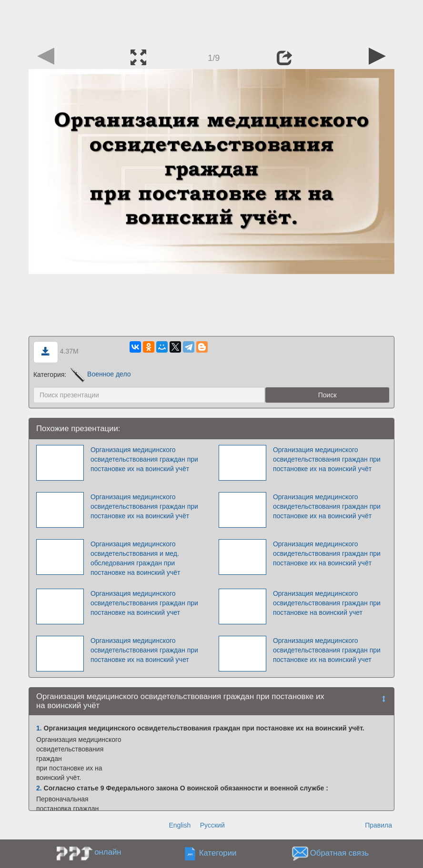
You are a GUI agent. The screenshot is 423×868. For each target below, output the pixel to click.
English (180, 825)
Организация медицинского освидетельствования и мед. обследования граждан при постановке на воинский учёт (136, 558)
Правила (378, 825)
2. (39, 788)
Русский (212, 825)
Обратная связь (340, 853)
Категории (218, 853)
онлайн (108, 852)
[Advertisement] (211, 21)
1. (39, 728)
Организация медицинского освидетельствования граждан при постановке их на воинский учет (144, 650)
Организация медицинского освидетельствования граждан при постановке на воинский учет (144, 603)
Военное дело (101, 374)
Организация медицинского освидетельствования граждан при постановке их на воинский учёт (144, 459)
